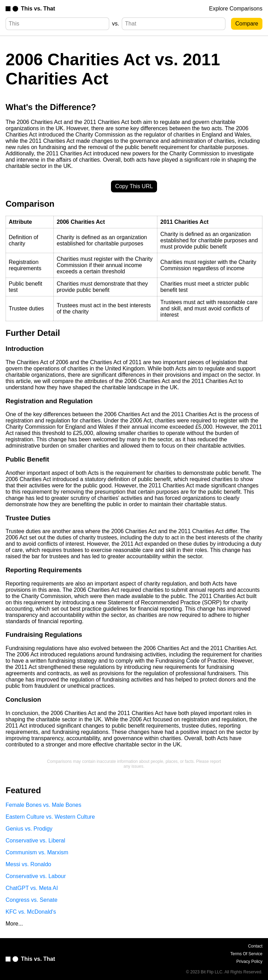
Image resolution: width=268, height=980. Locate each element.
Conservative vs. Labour (36, 876)
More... (14, 924)
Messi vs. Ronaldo (28, 864)
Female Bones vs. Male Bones (43, 805)
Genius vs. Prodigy (29, 829)
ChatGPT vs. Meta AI (32, 888)
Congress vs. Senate (32, 900)
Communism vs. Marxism (37, 852)
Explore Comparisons (236, 9)
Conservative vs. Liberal (35, 841)
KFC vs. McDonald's (31, 912)
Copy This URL (134, 186)
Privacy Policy (249, 961)
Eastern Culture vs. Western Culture (50, 817)
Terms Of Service (246, 954)
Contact (255, 946)
